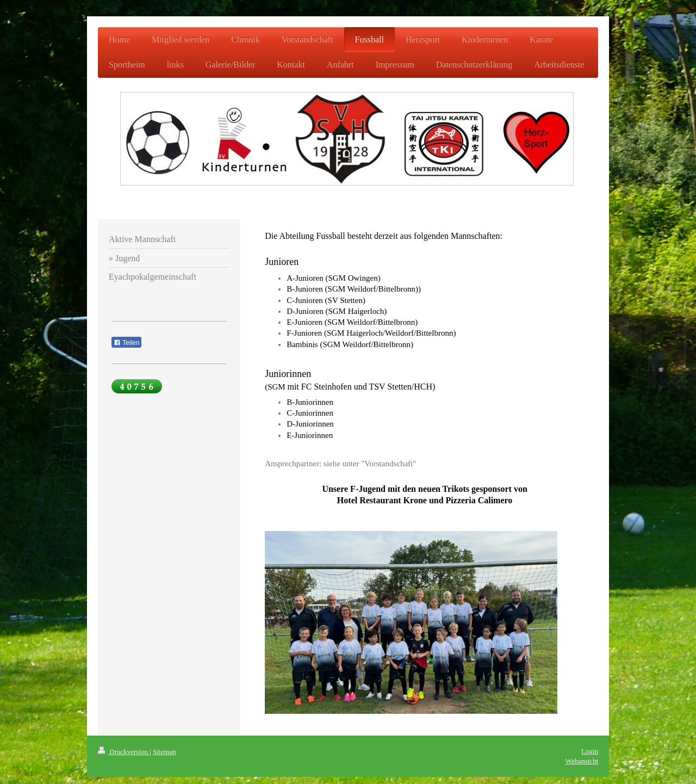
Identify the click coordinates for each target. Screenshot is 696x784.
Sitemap (164, 752)
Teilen (126, 343)
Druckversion (124, 752)
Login (590, 751)
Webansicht (582, 761)
